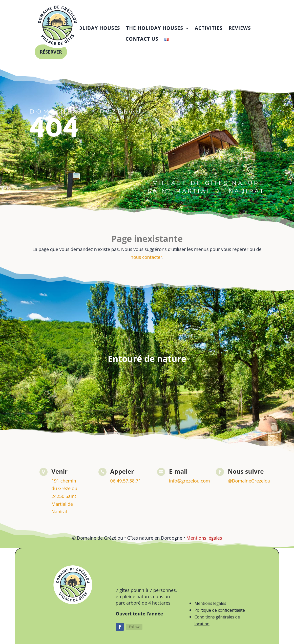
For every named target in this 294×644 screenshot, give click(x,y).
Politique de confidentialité (219, 613)
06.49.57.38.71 (126, 483)
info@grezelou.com (190, 483)
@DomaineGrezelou (249, 483)
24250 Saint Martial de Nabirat (64, 506)
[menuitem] (81, 28)
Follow (134, 629)
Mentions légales (204, 540)
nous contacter (146, 260)
